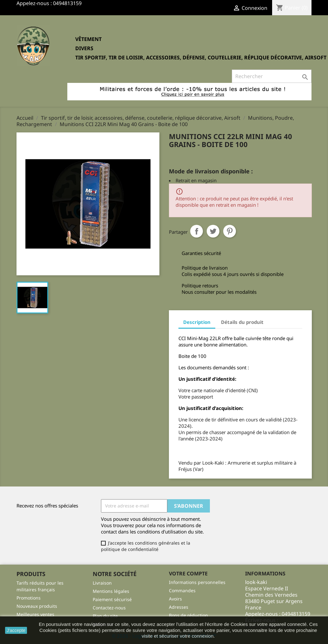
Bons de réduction (188, 615)
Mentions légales (111, 591)
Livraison (102, 583)
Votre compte (188, 574)
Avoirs (175, 599)
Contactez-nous (109, 608)
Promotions (29, 598)
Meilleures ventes (35, 614)
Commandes (182, 590)
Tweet (213, 231)
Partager (197, 231)
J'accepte (16, 630)
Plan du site (105, 616)
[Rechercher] (272, 76)
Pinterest (230, 231)
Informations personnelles (197, 582)
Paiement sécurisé (112, 599)
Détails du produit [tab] (242, 322)
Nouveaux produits (37, 606)
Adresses (179, 607)
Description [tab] (197, 322)
